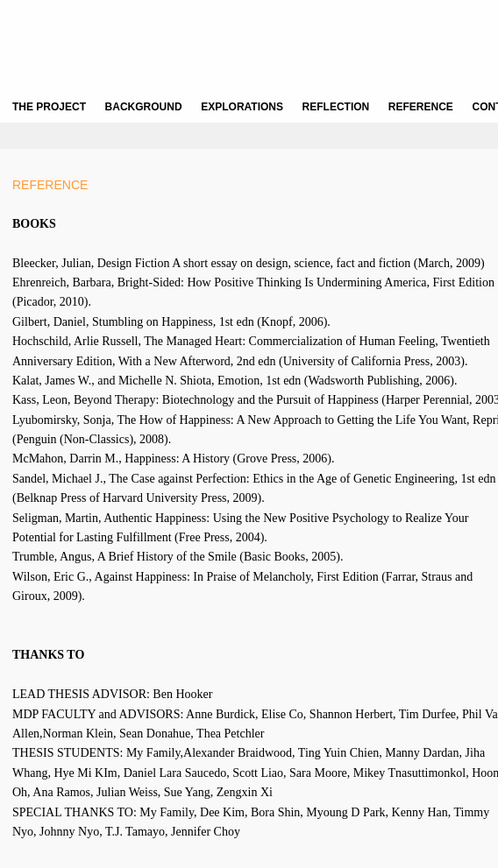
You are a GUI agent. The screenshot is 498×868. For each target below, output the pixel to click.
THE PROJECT (49, 107)
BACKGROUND (144, 107)
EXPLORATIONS (242, 107)
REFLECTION (336, 107)
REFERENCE (421, 107)
